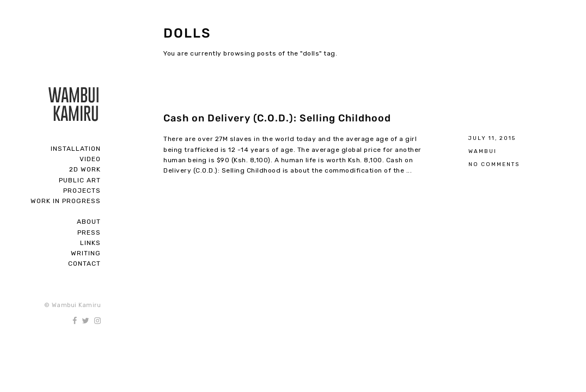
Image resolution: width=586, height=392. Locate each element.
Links (90, 243)
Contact (84, 264)
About (89, 222)
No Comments (494, 164)
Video (90, 159)
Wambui (483, 151)
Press (89, 232)
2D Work (85, 169)
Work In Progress (66, 201)
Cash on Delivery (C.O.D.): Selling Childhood (277, 118)
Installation (76, 149)
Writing (86, 253)
